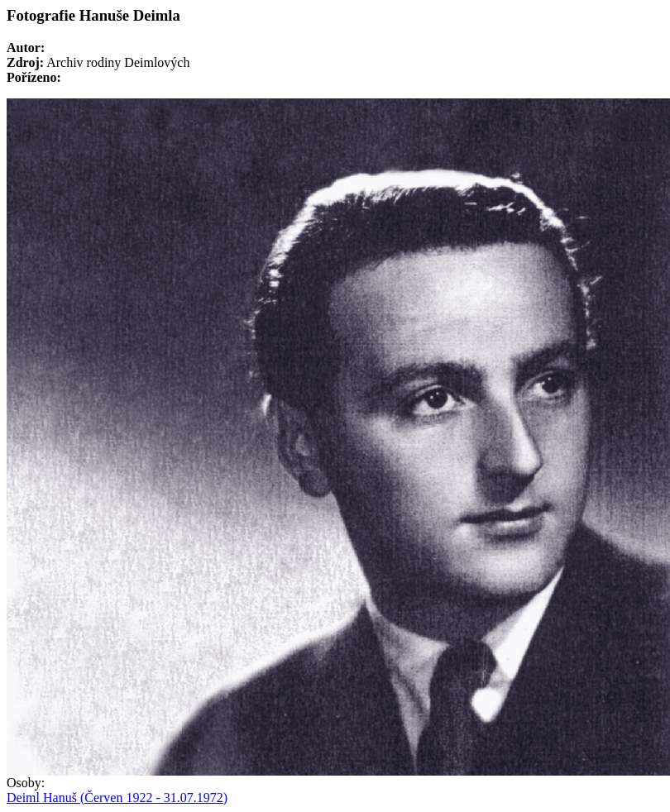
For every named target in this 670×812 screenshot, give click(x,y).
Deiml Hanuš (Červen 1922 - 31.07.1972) (117, 798)
